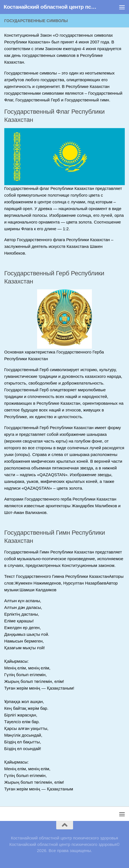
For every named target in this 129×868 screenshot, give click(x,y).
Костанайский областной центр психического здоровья (50, 7)
